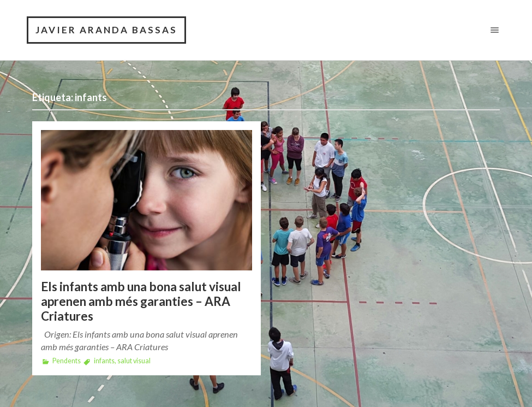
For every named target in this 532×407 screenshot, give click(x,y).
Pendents (67, 361)
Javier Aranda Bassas (106, 30)
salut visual (134, 361)
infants (104, 361)
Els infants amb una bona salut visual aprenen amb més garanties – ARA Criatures (141, 301)
